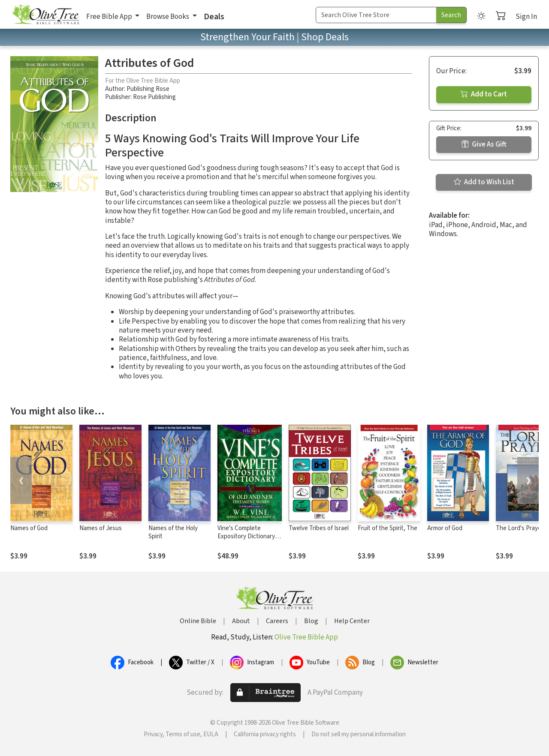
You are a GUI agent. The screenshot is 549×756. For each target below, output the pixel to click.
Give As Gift (484, 144)
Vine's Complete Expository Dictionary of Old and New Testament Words (250, 540)
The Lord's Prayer (520, 528)
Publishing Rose (148, 89)
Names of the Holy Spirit (173, 532)
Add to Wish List (484, 182)
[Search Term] (376, 15)
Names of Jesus (101, 528)
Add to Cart (484, 94)
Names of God (29, 528)
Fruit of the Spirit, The (388, 528)
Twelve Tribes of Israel (319, 528)
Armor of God (445, 528)
